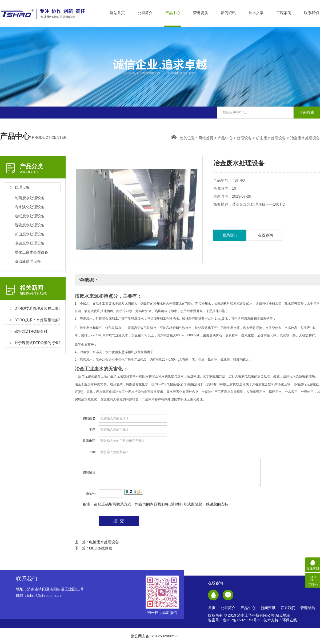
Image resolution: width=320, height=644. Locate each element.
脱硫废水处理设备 (30, 225)
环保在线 (290, 620)
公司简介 (145, 13)
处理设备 (244, 138)
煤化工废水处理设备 (31, 252)
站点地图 (283, 615)
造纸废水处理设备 (30, 216)
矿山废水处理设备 (271, 138)
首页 (212, 608)
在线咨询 (265, 235)
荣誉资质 (201, 13)
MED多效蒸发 (101, 548)
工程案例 (284, 13)
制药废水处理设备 (30, 198)
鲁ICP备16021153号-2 (242, 620)
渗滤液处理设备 (28, 261)
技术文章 (256, 13)
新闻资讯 (228, 13)
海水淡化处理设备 (30, 207)
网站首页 (117, 13)
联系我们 (311, 13)
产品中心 (173, 13)
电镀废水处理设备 (30, 243)
